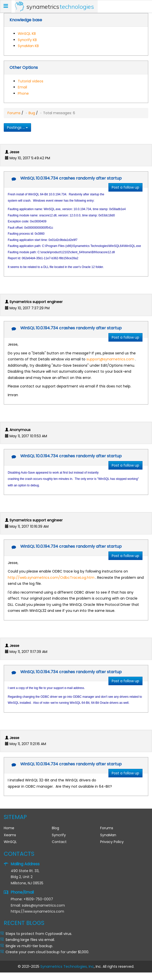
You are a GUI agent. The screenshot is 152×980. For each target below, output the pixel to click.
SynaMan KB (28, 46)
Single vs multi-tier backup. (29, 946)
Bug (32, 113)
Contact (59, 842)
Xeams (10, 835)
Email (22, 87)
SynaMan (108, 835)
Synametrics (60, 7)
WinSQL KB (27, 34)
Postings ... (17, 127)
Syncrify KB (27, 40)
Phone (23, 93)
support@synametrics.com (110, 359)
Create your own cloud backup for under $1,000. (47, 952)
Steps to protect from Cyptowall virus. (39, 934)
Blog (55, 828)
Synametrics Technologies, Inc (67, 966)
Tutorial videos (31, 81)
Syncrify (59, 835)
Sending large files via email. (30, 940)
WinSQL (10, 842)
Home (9, 828)
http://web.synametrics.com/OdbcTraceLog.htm (51, 578)
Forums (14, 113)
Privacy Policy (112, 842)
